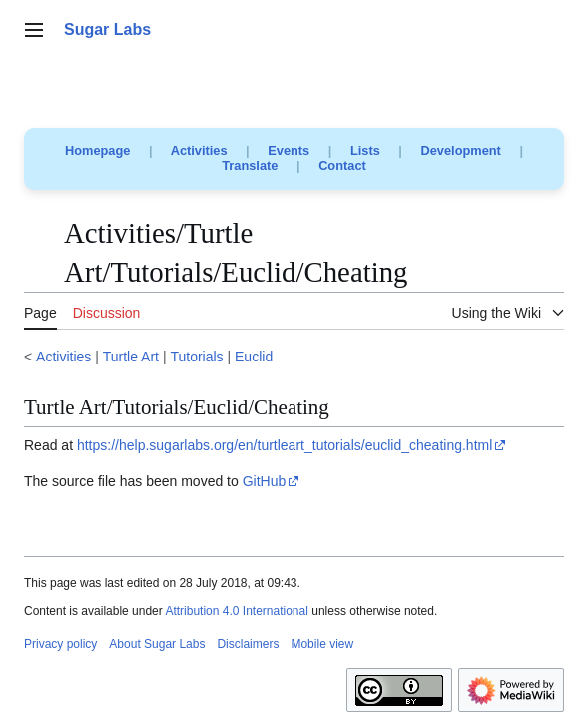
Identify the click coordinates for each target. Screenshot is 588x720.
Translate (250, 165)
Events (289, 150)
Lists (365, 150)
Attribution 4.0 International (236, 611)
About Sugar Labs (157, 644)
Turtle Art (131, 357)
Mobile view (322, 644)
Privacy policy (60, 644)
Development (461, 150)
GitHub (265, 481)
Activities (199, 150)
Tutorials (196, 357)
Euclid (254, 357)
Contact (342, 165)
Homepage (97, 150)
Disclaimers (248, 644)
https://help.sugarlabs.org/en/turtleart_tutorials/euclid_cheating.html (285, 445)
